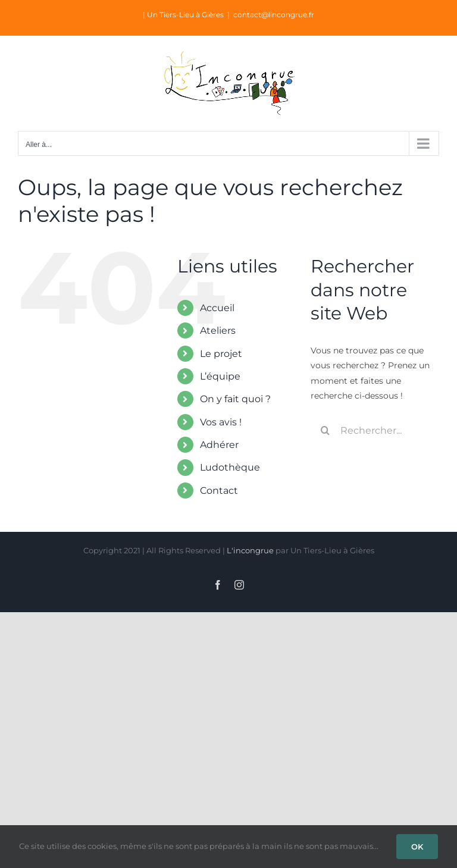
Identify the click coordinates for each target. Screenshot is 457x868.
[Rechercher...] (375, 430)
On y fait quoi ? (235, 399)
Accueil (217, 308)
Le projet (221, 354)
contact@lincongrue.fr (274, 15)
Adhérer (219, 445)
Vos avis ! (221, 422)
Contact (219, 491)
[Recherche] (325, 430)
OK (417, 847)
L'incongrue (250, 550)
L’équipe (220, 376)
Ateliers (218, 330)
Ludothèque (230, 467)
